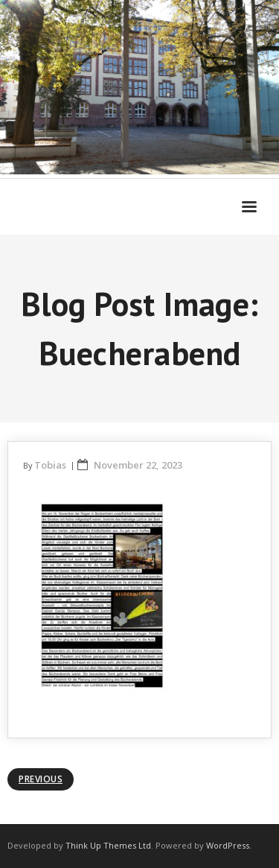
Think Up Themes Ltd (108, 845)
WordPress (228, 845)
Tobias (50, 465)
